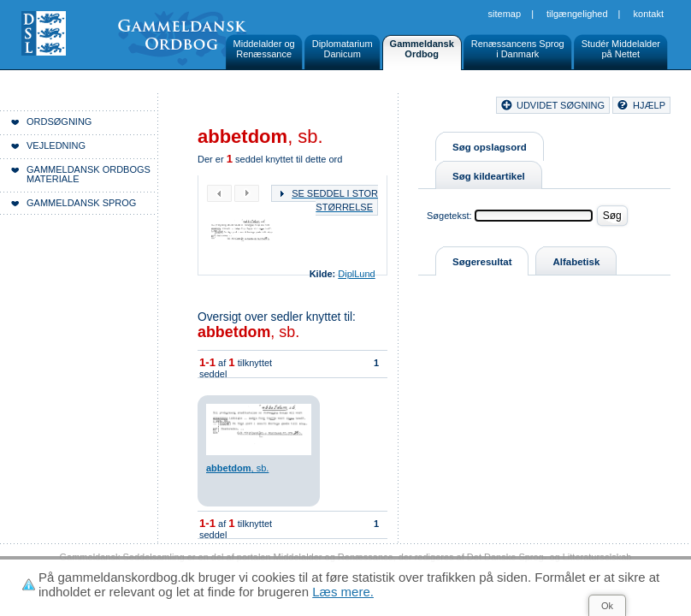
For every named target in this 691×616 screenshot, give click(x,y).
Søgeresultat (482, 262)
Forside (246, 108)
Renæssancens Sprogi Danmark (518, 49)
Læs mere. (343, 592)
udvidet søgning (561, 105)
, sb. (248, 332)
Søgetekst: (449, 216)
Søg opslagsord (490, 147)
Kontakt (649, 14)
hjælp (649, 105)
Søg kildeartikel (489, 176)
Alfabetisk (576, 262)
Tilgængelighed (577, 14)
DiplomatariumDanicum (343, 49)
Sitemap (505, 14)
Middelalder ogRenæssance (264, 49)
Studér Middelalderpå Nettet (621, 49)
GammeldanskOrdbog (422, 49)
